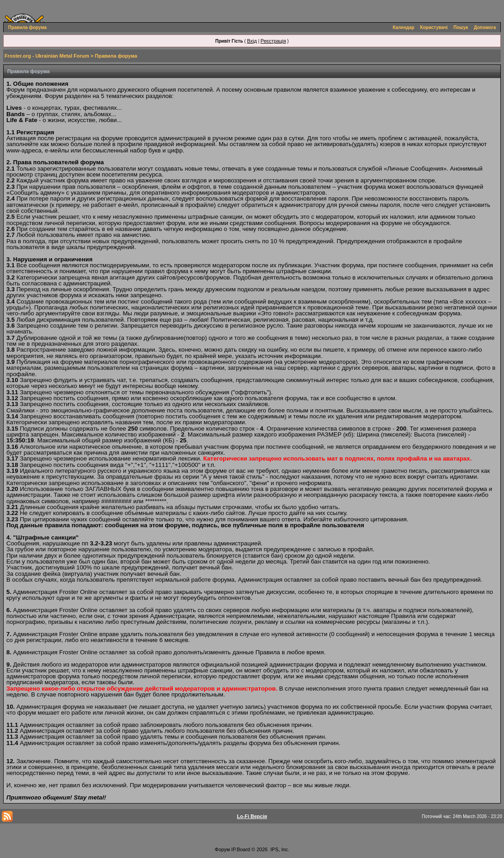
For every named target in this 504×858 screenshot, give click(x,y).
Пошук (461, 27)
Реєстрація (273, 41)
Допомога (485, 27)
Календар (404, 27)
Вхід (252, 41)
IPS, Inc (279, 849)
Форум (222, 849)
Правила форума (27, 27)
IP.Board (241, 849)
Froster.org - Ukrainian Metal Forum (47, 56)
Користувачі (434, 27)
